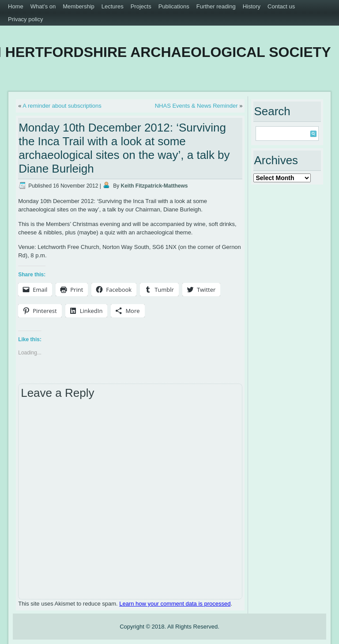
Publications (174, 6)
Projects (141, 6)
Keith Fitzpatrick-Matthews (154, 186)
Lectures (113, 6)
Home (16, 6)
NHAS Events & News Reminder (196, 106)
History (252, 6)
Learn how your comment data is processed (175, 604)
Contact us (281, 6)
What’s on (43, 6)
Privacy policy (25, 19)
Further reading (216, 6)
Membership (79, 6)
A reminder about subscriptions (62, 106)
